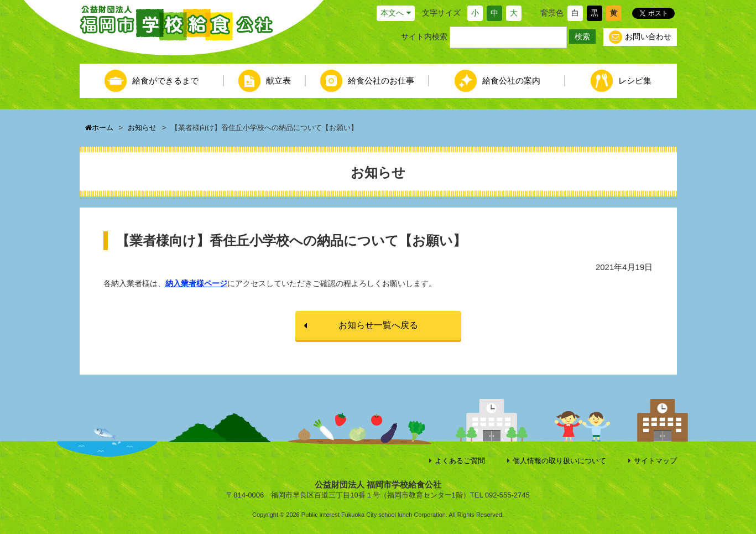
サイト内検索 (424, 37)
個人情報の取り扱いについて (559, 461)
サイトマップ (655, 461)
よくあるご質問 (460, 461)
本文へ (392, 13)
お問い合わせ (640, 37)
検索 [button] (582, 37)
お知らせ (142, 128)
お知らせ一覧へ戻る (378, 325)
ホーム (99, 128)
